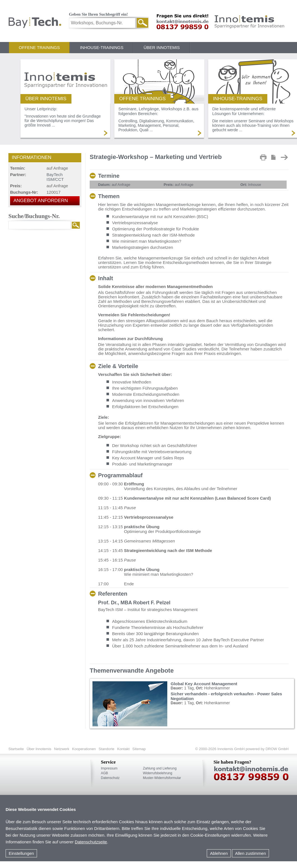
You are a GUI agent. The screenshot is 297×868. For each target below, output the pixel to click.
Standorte (106, 749)
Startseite (16, 749)
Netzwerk (62, 749)
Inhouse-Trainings (102, 47)
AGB (104, 773)
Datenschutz (110, 778)
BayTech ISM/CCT (55, 177)
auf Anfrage (114, 185)
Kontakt (123, 749)
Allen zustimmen (250, 853)
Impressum (109, 768)
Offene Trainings (39, 47)
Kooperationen (84, 749)
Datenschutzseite (91, 842)
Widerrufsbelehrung (158, 773)
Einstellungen (21, 853)
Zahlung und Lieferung (160, 768)
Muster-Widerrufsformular (162, 778)
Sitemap (139, 749)
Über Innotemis (162, 47)
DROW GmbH (277, 749)
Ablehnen (219, 853)
